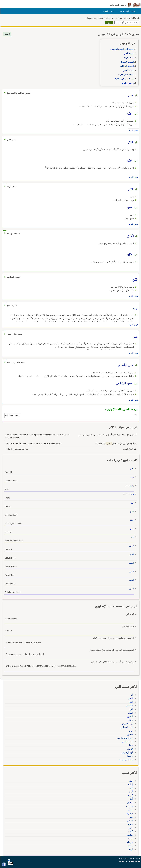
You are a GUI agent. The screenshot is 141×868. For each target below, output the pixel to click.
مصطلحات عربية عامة (124, 79)
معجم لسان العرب (125, 75)
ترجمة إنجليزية (127, 83)
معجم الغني (128, 53)
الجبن (131, 546)
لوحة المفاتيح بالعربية (127, 11)
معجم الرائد (128, 58)
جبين (131, 494)
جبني (131, 503)
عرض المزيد (133, 130)
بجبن (131, 469)
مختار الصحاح (128, 70)
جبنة (132, 520)
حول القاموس (108, 11)
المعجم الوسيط (127, 62)
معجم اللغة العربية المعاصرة (121, 49)
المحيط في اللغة (126, 66)
